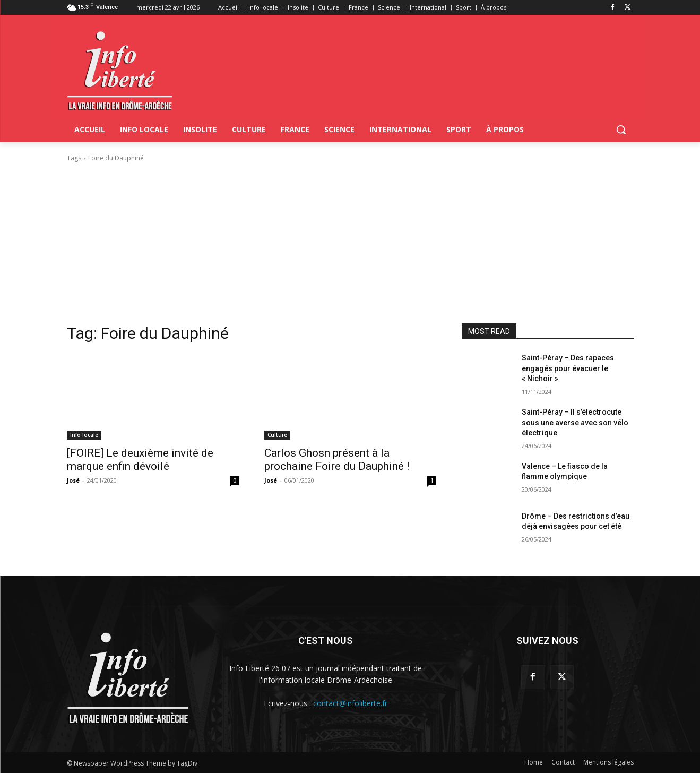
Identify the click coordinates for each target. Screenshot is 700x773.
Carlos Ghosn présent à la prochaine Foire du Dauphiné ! (337, 459)
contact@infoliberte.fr (350, 703)
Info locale (84, 435)
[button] (621, 130)
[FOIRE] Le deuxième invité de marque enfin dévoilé (140, 459)
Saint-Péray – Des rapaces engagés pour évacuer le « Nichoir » (568, 368)
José (73, 480)
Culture (277, 435)
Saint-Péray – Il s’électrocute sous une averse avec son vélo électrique (575, 422)
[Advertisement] (350, 243)
